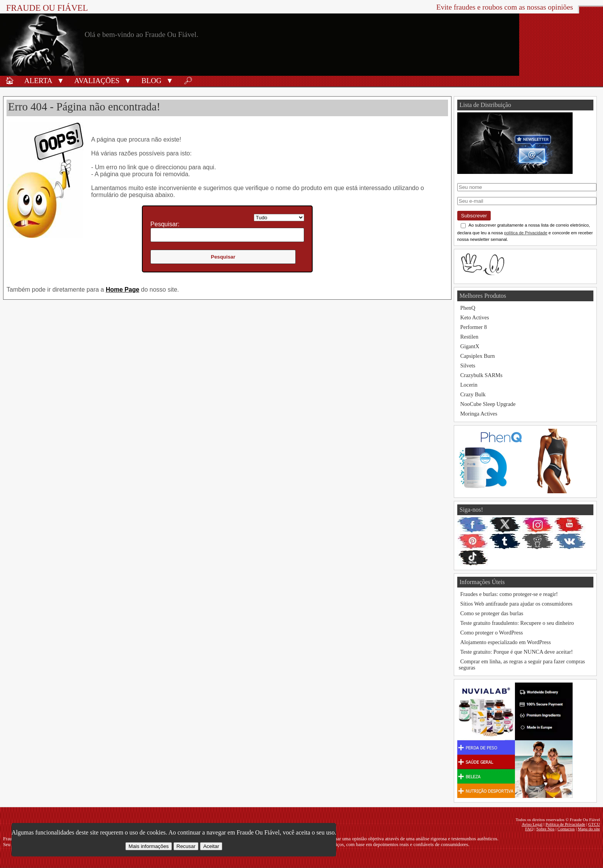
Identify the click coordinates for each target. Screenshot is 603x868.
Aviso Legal (532, 824)
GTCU (594, 824)
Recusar (186, 846)
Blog (152, 81)
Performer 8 (474, 327)
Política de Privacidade (566, 824)
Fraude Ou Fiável (47, 8)
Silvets (468, 366)
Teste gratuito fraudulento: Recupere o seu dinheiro (517, 623)
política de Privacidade (526, 233)
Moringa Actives (479, 414)
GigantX (470, 346)
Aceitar (211, 846)
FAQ (529, 829)
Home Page (122, 290)
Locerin (469, 385)
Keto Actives (475, 317)
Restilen (469, 337)
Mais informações (148, 846)
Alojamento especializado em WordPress (506, 642)
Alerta (38, 81)
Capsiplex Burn (478, 356)
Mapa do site (589, 829)
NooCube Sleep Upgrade (488, 404)
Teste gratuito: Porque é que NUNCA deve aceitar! (517, 652)
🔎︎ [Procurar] (188, 81)
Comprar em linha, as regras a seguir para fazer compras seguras (522, 664)
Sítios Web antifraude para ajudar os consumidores (516, 604)
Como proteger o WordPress (492, 633)
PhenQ (468, 308)
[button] (61, 80)
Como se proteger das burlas (492, 613)
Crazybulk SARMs (481, 375)
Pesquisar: (165, 224)
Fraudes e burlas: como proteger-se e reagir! (509, 594)
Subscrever (474, 216)
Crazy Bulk (473, 394)
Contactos (566, 829)
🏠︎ (10, 81)
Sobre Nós (546, 829)
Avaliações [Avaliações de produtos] (97, 81)
